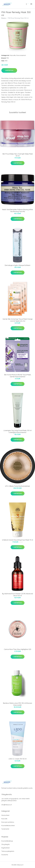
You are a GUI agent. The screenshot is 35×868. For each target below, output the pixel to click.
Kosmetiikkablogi (7, 841)
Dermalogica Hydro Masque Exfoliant (18, 265)
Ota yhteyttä (5, 844)
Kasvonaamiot (21, 55)
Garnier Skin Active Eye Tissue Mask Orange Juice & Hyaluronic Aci (18, 320)
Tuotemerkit (5, 829)
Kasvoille (13, 55)
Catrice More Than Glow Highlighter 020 (18, 649)
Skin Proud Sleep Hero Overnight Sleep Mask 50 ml (18, 155)
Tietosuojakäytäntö (8, 851)
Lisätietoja (9, 70)
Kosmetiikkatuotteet (8, 826)
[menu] (31, 4)
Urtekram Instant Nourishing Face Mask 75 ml (17, 540)
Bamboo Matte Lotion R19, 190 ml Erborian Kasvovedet (18, 704)
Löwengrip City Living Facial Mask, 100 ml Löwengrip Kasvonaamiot (17, 431)
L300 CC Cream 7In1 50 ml (18, 759)
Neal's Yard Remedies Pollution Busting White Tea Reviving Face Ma (17, 211)
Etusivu (4, 18)
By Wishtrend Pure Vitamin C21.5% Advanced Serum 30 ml (17, 595)
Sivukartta (5, 855)
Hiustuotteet (5, 815)
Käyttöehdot (6, 848)
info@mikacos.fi (7, 805)
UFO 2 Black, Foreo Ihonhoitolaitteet (17, 486)
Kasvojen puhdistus (8, 822)
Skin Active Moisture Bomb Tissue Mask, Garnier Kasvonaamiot (18, 376)
